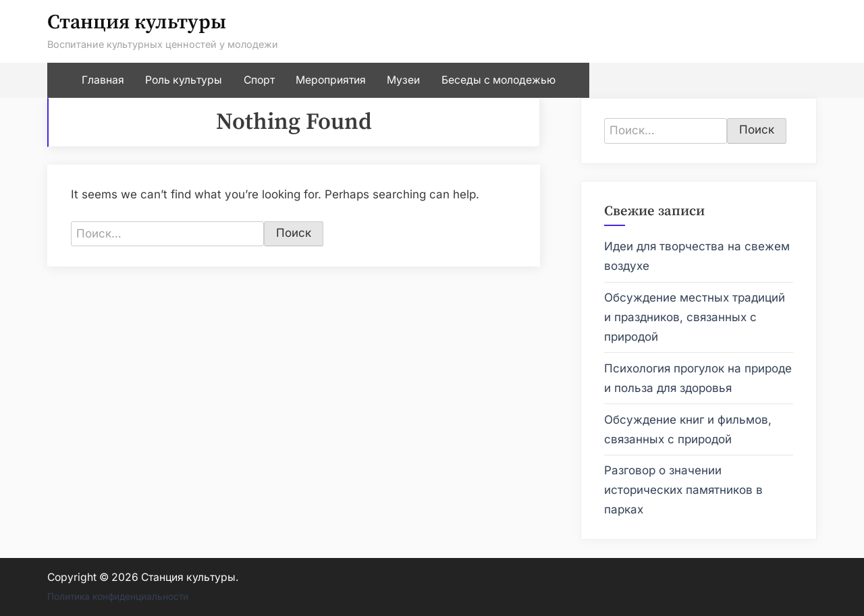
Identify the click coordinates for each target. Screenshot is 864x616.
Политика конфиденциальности (118, 596)
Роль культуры (184, 80)
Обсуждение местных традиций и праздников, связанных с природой (695, 317)
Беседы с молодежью (498, 80)
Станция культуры (137, 23)
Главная (103, 80)
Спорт (259, 80)
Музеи (403, 80)
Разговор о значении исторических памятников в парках (683, 490)
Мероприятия (331, 80)
